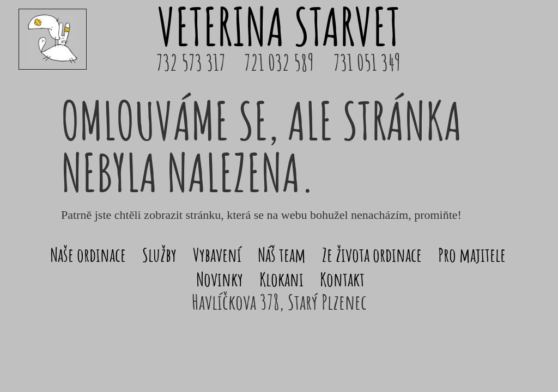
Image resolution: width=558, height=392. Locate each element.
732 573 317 (191, 62)
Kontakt (342, 279)
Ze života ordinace (372, 255)
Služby (159, 255)
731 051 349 (367, 62)
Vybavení (217, 255)
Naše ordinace (88, 255)
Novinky (220, 279)
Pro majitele (472, 255)
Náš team (282, 255)
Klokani (281, 279)
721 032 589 (279, 62)
